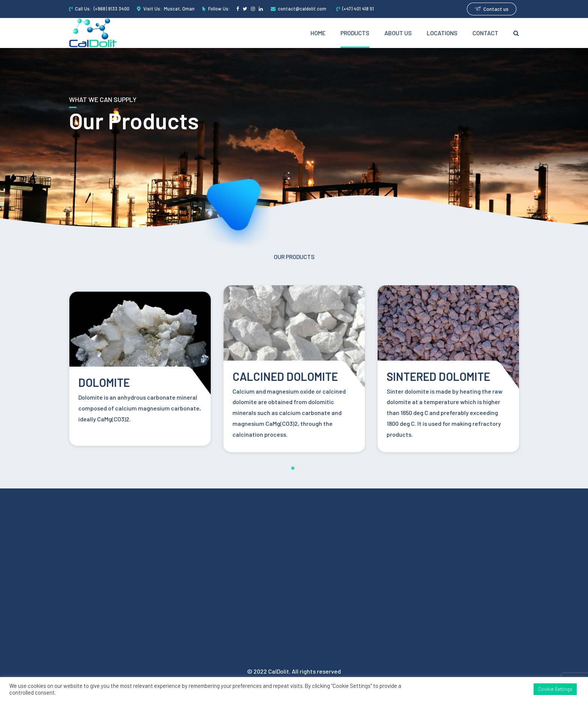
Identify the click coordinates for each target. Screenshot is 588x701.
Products (355, 33)
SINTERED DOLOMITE (438, 376)
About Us (398, 33)
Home (318, 33)
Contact (485, 33)
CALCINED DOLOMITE (285, 376)
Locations (442, 33)
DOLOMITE (104, 382)
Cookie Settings (555, 689)
